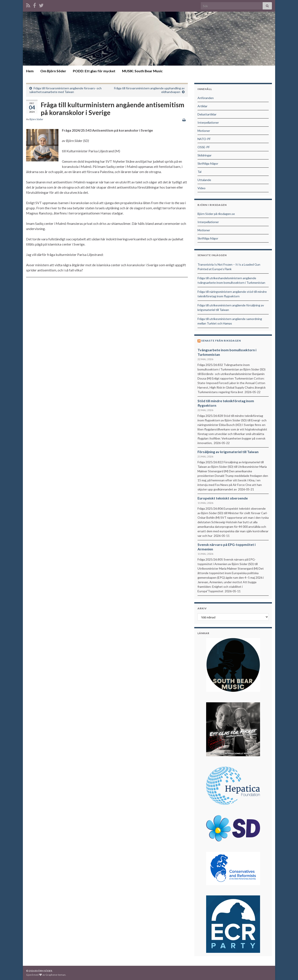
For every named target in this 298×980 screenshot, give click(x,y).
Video (202, 188)
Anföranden (206, 98)
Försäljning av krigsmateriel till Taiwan (228, 452)
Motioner (204, 131)
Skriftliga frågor (208, 163)
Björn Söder (36, 119)
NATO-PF (204, 139)
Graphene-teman (56, 975)
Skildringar (205, 155)
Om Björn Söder (53, 71)
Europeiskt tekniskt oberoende (223, 498)
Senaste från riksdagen (221, 341)
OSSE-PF (204, 147)
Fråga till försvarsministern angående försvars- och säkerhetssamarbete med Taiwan (65, 90)
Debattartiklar (207, 114)
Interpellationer (208, 122)
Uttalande (204, 180)
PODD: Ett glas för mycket (94, 71)
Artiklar (202, 106)
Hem (30, 71)
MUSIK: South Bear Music (142, 71)
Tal (199, 172)
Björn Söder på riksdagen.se (216, 214)
